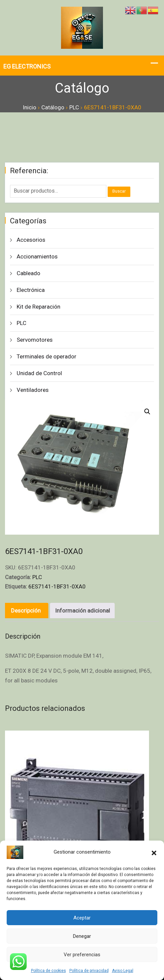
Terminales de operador (46, 356)
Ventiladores (33, 390)
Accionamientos (37, 256)
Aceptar (82, 918)
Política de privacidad (89, 971)
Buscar (119, 191)
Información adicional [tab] (82, 611)
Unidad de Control (39, 373)
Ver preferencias (82, 955)
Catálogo (53, 107)
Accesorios (31, 240)
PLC (74, 107)
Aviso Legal (123, 971)
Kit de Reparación (38, 307)
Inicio (29, 107)
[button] (154, 852)
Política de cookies (48, 971)
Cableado (28, 273)
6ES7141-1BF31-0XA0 (57, 586)
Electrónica (31, 290)
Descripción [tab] (26, 611)
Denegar (82, 936)
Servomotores (35, 340)
